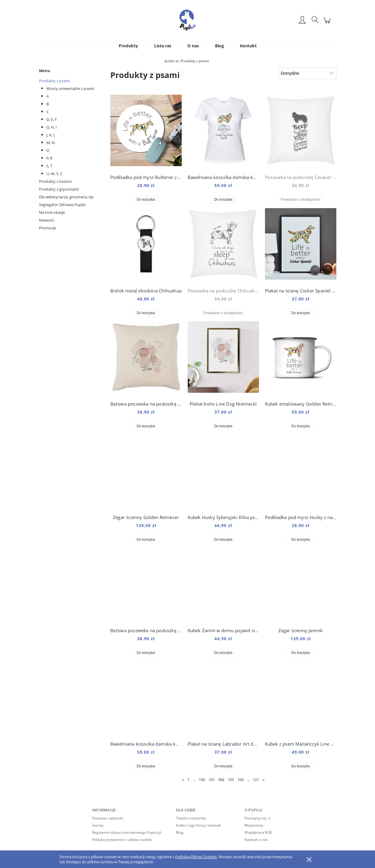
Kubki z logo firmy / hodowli (199, 825)
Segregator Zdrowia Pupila (62, 205)
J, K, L (51, 135)
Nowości (47, 220)
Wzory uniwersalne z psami (70, 88)
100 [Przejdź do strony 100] (202, 780)
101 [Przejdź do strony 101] (212, 780)
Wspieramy (254, 825)
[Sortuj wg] (307, 73)
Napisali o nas (256, 840)
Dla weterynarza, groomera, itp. (67, 197)
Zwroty (98, 825)
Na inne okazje (52, 212)
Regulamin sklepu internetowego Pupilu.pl (127, 832)
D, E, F (52, 119)
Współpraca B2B (258, 832)
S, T (49, 166)
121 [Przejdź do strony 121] (256, 780)
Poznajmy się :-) (257, 818)
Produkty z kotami (55, 181)
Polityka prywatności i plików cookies (122, 840)
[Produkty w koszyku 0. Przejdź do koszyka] (328, 23)
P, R (49, 158)
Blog (180, 832)
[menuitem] (128, 46)
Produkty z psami (54, 81)
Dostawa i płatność (108, 818)
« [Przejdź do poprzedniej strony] (183, 780)
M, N (51, 143)
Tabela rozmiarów (191, 818)
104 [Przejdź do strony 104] (240, 780)
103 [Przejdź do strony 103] (231, 780)
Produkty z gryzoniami (59, 189)
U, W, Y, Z (54, 174)
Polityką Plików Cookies (196, 857)
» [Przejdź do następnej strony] (263, 780)
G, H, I (52, 127)
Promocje (47, 228)
